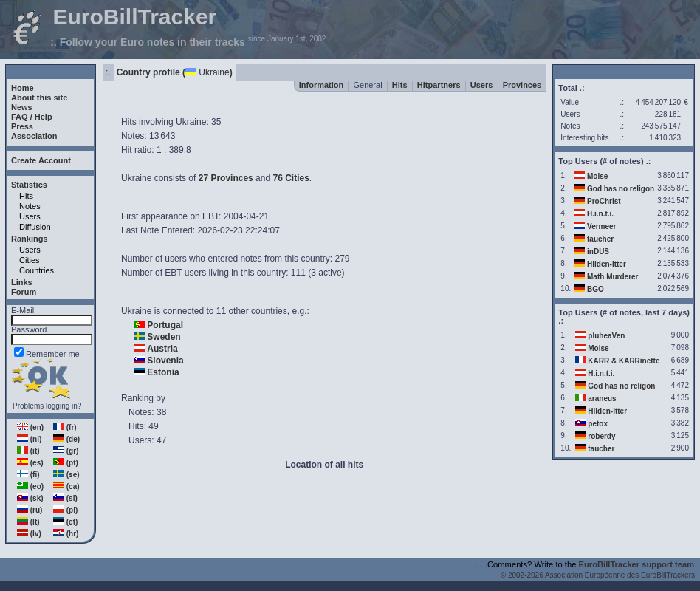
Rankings (30, 239)
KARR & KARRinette (624, 361)
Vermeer (601, 226)
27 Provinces (226, 178)
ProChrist (604, 201)
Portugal (165, 325)
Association (34, 136)
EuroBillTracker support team (637, 564)
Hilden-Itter (607, 264)
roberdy (601, 436)
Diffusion (35, 227)
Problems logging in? (47, 406)
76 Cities (291, 178)
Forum (24, 292)
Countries (37, 270)
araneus (602, 399)
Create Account (41, 160)
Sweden (164, 337)
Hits (26, 196)
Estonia (163, 372)
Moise (597, 176)
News (22, 107)
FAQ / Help (32, 117)
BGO (596, 289)
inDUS (598, 252)
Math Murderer (612, 277)
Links (22, 282)
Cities (30, 260)
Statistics (29, 185)
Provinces (522, 85)
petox (598, 424)
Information (322, 85)
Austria (162, 349)
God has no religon (621, 189)
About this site (39, 98)
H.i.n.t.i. (600, 214)
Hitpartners (439, 85)
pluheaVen (606, 336)
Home (23, 88)
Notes (30, 206)
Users (30, 216)
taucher (600, 239)
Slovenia (165, 361)
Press (22, 126)
